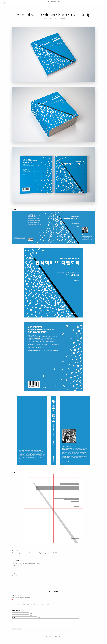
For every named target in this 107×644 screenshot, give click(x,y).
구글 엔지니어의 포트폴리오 (32, 580)
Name (31, 613)
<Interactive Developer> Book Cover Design (54, 15)
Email (30, 615)
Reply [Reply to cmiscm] (17, 606)
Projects (53, 2)
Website (39, 617)
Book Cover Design (21, 580)
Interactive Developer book (56, 580)
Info (48, 2)
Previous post (57, 636)
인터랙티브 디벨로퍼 (43, 580)
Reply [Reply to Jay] (13, 599)
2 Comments (61, 18)
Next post (49, 636)
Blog (59, 2)
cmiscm (18, 602)
